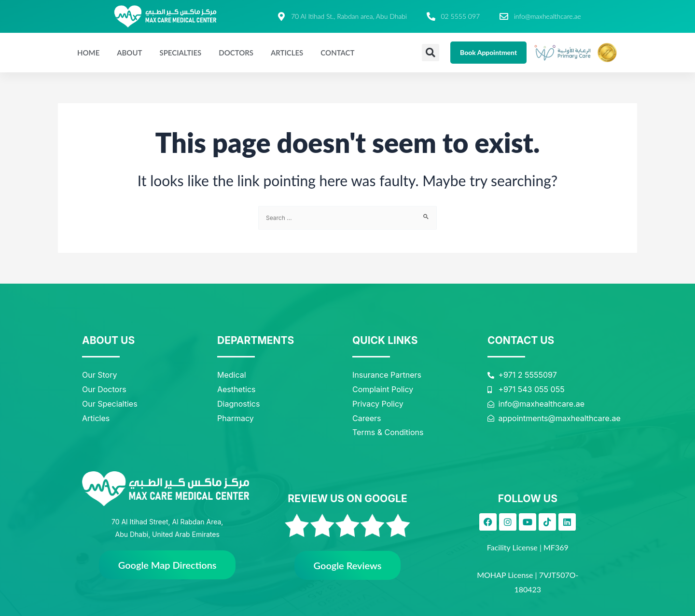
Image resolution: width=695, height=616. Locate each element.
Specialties (180, 53)
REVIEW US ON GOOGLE (347, 499)
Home (88, 53)
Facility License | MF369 (528, 547)
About (129, 53)
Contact (337, 53)
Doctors (236, 53)
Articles (287, 53)
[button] (431, 53)
